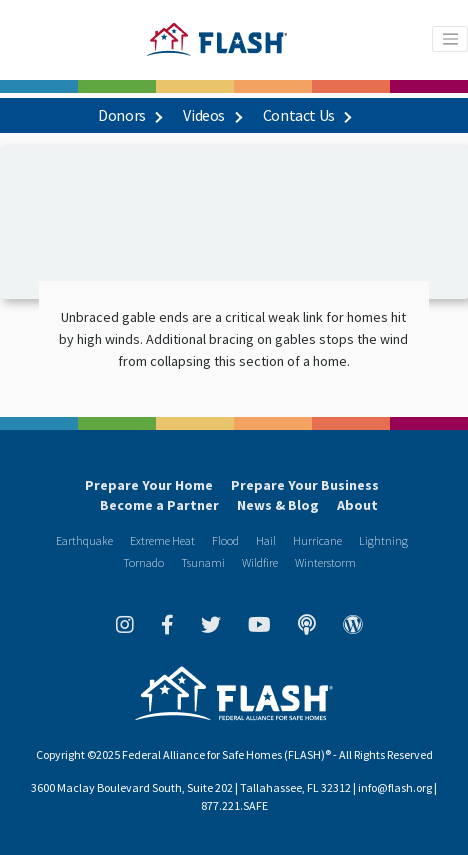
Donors (129, 115)
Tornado (143, 562)
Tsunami (203, 562)
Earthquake (84, 540)
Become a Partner (159, 505)
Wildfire (260, 562)
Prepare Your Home (149, 485)
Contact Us (306, 115)
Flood (225, 540)
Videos (211, 115)
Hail (266, 540)
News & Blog (278, 505)
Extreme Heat (162, 540)
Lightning (383, 540)
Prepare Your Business (305, 485)
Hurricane (317, 540)
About (357, 505)
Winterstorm (325, 562)
